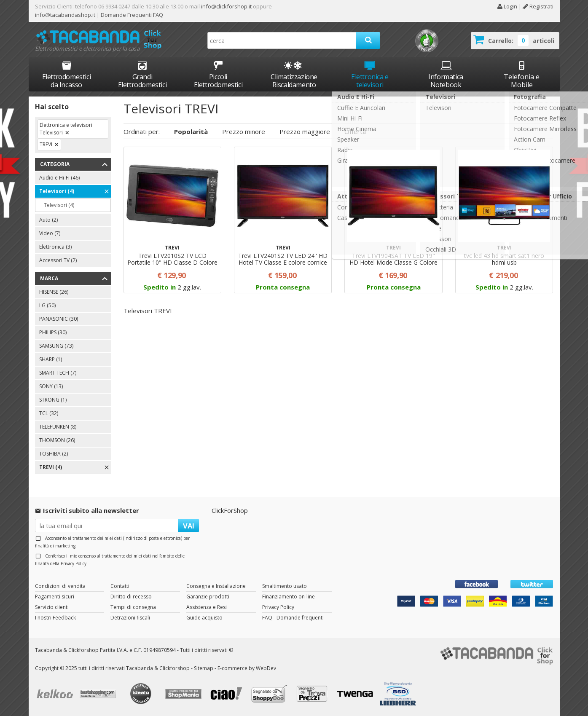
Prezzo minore (244, 131)
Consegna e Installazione (216, 586)
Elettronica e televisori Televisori (66, 129)
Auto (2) (48, 220)
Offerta (355, 131)
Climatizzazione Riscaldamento (294, 81)
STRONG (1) (53, 400)
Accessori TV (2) (58, 260)
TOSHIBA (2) (54, 454)
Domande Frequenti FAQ (131, 15)
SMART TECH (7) (58, 373)
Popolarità (191, 131)
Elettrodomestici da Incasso (67, 74)
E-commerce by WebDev (247, 668)
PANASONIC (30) (59, 319)
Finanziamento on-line (289, 597)
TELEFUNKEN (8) (58, 427)
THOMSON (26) (57, 440)
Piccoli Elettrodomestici (218, 74)
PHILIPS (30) (53, 332)
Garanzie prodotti (208, 597)
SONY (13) (51, 386)
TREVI (46, 144)
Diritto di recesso (131, 597)
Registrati (538, 6)
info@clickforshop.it (226, 6)
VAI (189, 526)
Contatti (120, 586)
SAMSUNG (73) (56, 346)
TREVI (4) (51, 467)
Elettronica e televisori (370, 74)
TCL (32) (49, 413)
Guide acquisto (204, 618)
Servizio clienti (52, 607)
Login (507, 6)
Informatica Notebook (446, 74)
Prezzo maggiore (305, 131)
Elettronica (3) (55, 247)
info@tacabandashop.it (65, 15)
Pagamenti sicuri (55, 597)
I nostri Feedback (55, 618)
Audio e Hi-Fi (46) (59, 178)
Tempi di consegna (133, 607)
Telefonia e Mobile (522, 74)
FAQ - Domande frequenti (293, 618)
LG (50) (47, 305)
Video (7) (50, 233)
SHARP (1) (51, 359)
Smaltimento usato (285, 586)
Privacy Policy (74, 563)
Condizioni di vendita (60, 586)
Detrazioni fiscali (130, 618)
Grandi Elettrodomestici (142, 74)
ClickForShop (230, 510)
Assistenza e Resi (207, 607)
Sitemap (204, 668)
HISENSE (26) (54, 292)
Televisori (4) (57, 191)
